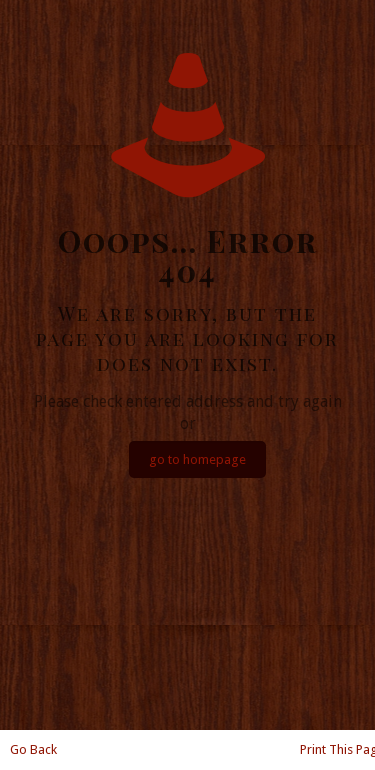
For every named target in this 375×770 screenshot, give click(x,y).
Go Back (33, 749)
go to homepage (197, 459)
